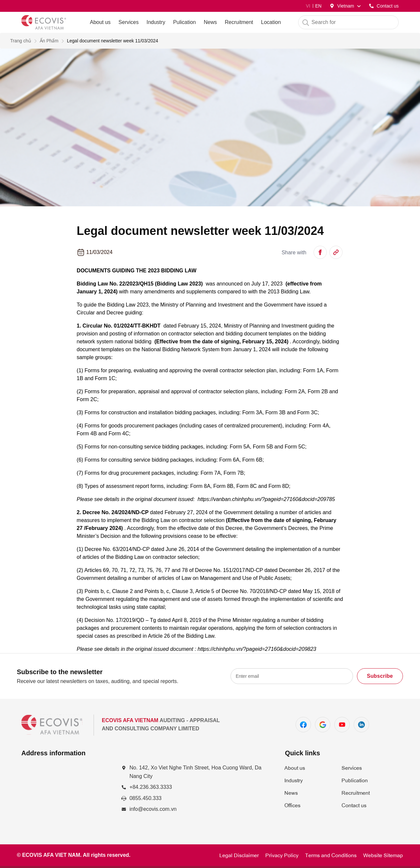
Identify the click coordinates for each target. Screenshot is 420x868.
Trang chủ (21, 41)
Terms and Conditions (331, 855)
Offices (292, 805)
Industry (156, 22)
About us (295, 767)
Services (129, 22)
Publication (355, 780)
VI (308, 6)
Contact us (354, 805)
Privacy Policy (282, 855)
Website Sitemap (383, 855)
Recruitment (356, 792)
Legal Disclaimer (239, 855)
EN (318, 6)
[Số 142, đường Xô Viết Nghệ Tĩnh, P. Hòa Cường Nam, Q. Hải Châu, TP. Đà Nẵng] (66, 795)
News (291, 792)
